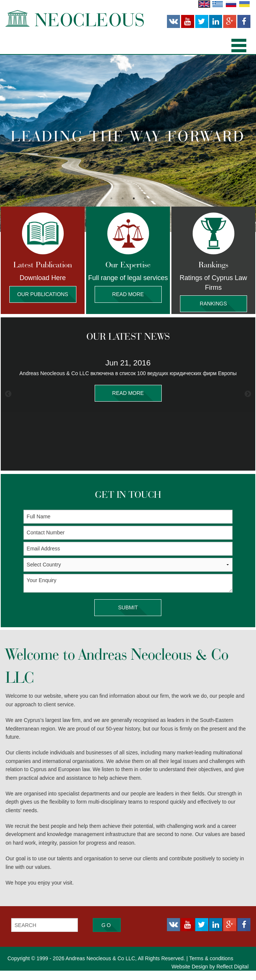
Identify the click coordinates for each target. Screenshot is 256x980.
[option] (128, 143)
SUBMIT (128, 617)
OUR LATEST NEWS (128, 346)
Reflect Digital (233, 976)
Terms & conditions (211, 968)
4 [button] (145, 198)
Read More (128, 294)
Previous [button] (8, 403)
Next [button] (248, 403)
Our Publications (43, 294)
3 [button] (134, 198)
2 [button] (123, 198)
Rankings (214, 304)
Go (107, 935)
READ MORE (128, 403)
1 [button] (111, 198)
